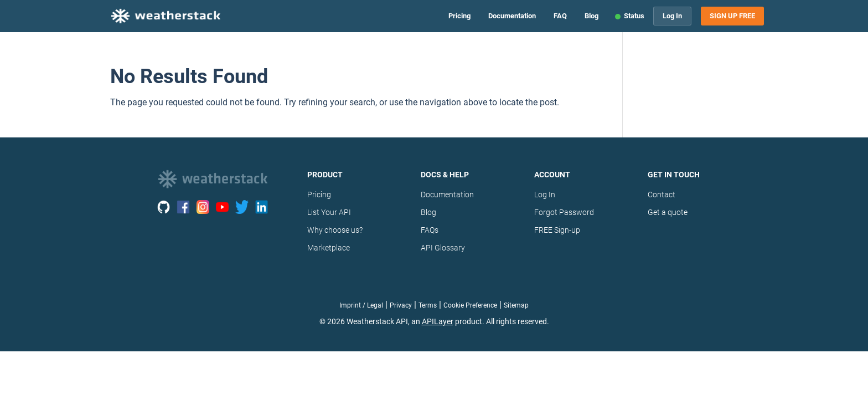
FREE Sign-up (557, 230)
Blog (591, 16)
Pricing (459, 16)
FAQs (430, 230)
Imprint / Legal (361, 305)
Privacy (401, 305)
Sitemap (516, 305)
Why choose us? (335, 230)
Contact (662, 195)
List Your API (329, 212)
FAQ (560, 16)
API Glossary (443, 248)
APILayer (438, 321)
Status (634, 16)
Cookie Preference (470, 305)
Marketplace (329, 248)
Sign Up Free (732, 16)
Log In (672, 16)
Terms (428, 305)
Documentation (512, 16)
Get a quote (668, 212)
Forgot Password (564, 212)
